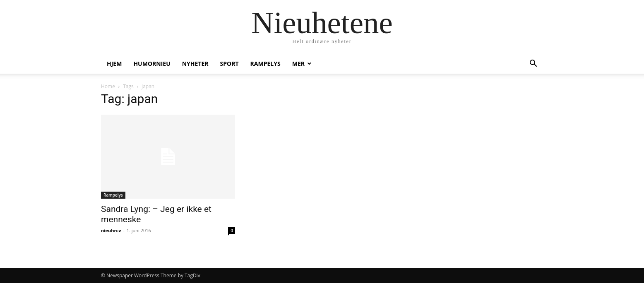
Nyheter (195, 64)
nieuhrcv (111, 230)
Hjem (114, 64)
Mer (298, 64)
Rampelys (266, 64)
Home (108, 86)
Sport (229, 64)
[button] (533, 64)
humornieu (152, 64)
